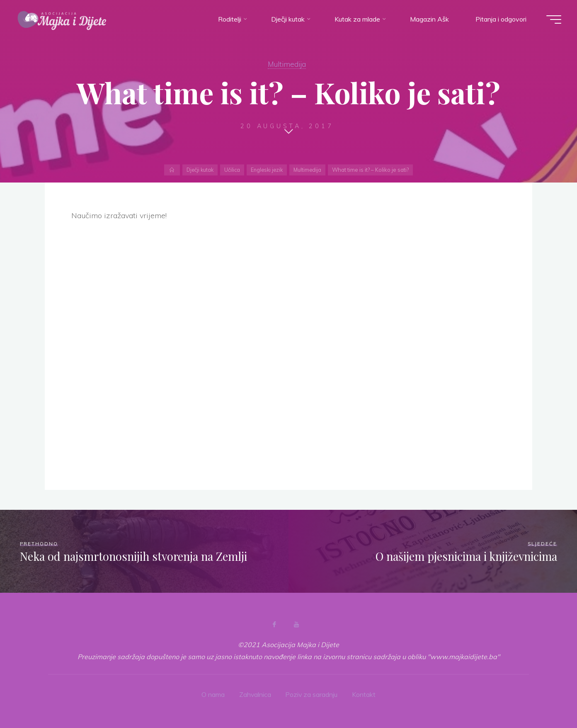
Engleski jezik (267, 170)
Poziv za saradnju (312, 694)
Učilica (232, 170)
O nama (213, 694)
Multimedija (287, 64)
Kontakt (365, 694)
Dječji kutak (198, 170)
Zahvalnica (255, 694)
